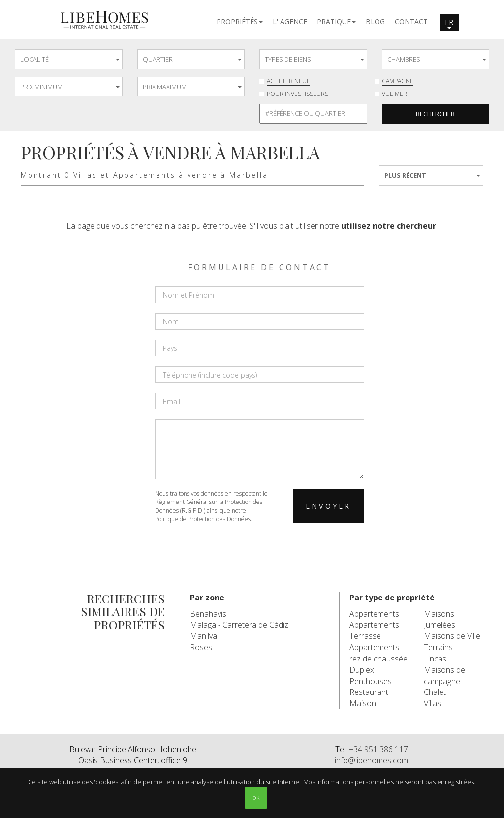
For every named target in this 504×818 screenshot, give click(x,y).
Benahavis (208, 614)
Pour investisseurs (298, 94)
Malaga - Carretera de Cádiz (239, 625)
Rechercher (435, 114)
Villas (432, 703)
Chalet (435, 692)
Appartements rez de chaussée (378, 653)
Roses (201, 647)
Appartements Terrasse (374, 630)
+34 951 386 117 (378, 749)
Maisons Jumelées (440, 619)
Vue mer (394, 94)
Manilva (204, 636)
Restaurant (369, 692)
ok (256, 797)
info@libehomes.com (371, 760)
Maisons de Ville (452, 636)
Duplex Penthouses (371, 676)
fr (449, 23)
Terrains (438, 647)
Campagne (398, 81)
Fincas (435, 659)
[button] (240, 21)
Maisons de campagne (444, 676)
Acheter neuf (288, 81)
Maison (363, 703)
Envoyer (328, 506)
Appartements (374, 614)
